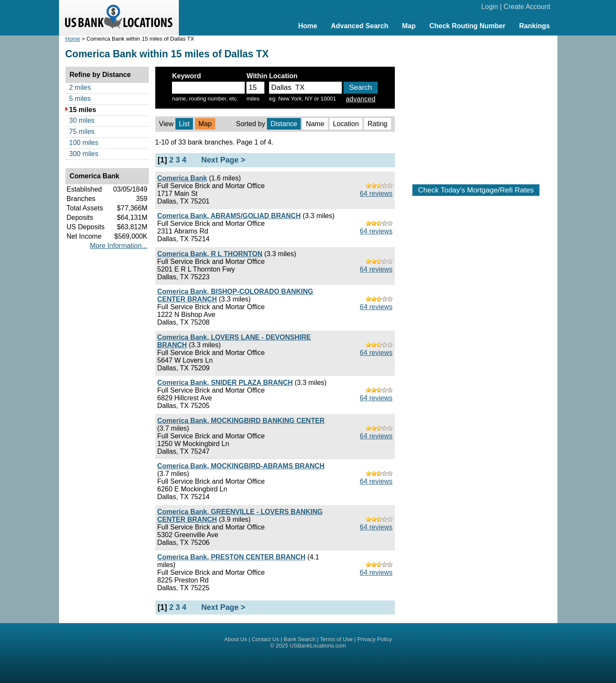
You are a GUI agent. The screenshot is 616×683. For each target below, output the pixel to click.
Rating (377, 124)
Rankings (534, 26)
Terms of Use (336, 639)
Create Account (527, 7)
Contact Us (265, 639)
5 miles (80, 99)
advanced (360, 99)
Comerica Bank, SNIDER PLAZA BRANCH (225, 383)
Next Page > (224, 160)
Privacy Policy (375, 639)
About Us (235, 639)
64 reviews (376, 194)
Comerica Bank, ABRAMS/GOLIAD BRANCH (229, 216)
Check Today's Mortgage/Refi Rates (476, 190)
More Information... (118, 246)
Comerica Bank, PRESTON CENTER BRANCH (231, 557)
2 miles (80, 87)
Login (490, 7)
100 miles (84, 143)
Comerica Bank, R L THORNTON (210, 254)
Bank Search (299, 639)
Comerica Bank (182, 178)
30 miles (82, 120)
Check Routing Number (468, 26)
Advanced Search (359, 26)
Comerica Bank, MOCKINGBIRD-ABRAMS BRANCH (241, 466)
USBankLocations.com (318, 646)
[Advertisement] (476, 106)
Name (315, 124)
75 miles (82, 132)
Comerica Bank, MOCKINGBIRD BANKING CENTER (241, 421)
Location (346, 124)
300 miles (84, 154)
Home (308, 26)
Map (409, 26)
